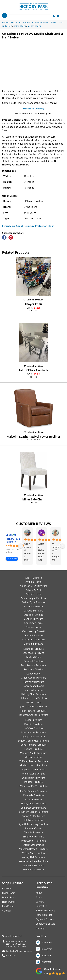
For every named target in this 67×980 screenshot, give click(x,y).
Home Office (9, 902)
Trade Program (44, 114)
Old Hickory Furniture (33, 778)
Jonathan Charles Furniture (33, 715)
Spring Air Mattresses (33, 816)
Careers (40, 902)
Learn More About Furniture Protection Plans (28, 226)
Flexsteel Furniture (33, 661)
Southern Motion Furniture (33, 812)
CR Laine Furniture (33, 300)
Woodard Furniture (33, 870)
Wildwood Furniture (34, 865)
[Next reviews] (62, 546)
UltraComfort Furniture (33, 841)
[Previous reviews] (21, 546)
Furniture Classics (33, 669)
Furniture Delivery (33, 109)
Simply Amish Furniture (34, 804)
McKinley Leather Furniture (34, 761)
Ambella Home (33, 582)
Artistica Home (34, 594)
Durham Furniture (33, 644)
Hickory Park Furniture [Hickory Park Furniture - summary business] (13, 540)
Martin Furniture (33, 757)
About (39, 893)
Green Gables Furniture (33, 678)
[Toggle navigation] (5, 16)
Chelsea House (33, 627)
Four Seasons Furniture (33, 665)
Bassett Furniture (33, 607)
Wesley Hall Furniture (33, 857)
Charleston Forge (33, 623)
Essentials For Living (33, 653)
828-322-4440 (12, 956)
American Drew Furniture (33, 586)
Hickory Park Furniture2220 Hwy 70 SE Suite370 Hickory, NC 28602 (16, 944)
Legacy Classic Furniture (33, 736)
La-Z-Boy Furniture (33, 728)
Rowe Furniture (33, 799)
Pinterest (46, 962)
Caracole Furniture (33, 615)
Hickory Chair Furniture (33, 694)
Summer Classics (33, 828)
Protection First (44, 915)
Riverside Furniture (34, 795)
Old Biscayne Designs (33, 774)
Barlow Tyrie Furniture (33, 602)
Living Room (9, 893)
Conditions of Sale (45, 924)
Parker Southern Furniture (34, 786)
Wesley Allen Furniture (33, 853)
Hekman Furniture (33, 690)
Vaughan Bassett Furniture (33, 849)
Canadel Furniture (33, 611)
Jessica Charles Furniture (33, 707)
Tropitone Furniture (33, 837)
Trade (39, 897)
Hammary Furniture (33, 682)
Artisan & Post (33, 590)
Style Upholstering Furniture (34, 824)
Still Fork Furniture (33, 820)
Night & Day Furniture (33, 770)
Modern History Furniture (33, 765)
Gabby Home (34, 674)
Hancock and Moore (34, 686)
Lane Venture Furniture (33, 732)
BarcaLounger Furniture (34, 598)
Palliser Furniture (33, 782)
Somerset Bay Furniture (33, 808)
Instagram (47, 949)
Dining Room (9, 897)
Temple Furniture (33, 832)
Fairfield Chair (33, 657)
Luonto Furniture (33, 749)
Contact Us (42, 906)
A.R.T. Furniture (33, 578)
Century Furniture (33, 619)
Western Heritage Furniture (34, 861)
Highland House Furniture (33, 698)
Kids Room (8, 906)
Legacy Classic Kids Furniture (34, 741)
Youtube (46, 955)
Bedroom (7, 889)
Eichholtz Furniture (33, 649)
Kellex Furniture (34, 720)
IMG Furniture (33, 702)
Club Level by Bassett (33, 631)
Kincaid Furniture (34, 724)
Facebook (47, 943)
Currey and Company (34, 639)
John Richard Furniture (34, 711)
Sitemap (40, 928)
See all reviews (12, 559)
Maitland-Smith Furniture (34, 753)
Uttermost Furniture (33, 845)
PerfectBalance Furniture (33, 791)
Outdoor (7, 911)
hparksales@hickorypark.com (19, 951)
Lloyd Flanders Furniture (34, 745)
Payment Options (45, 919)
